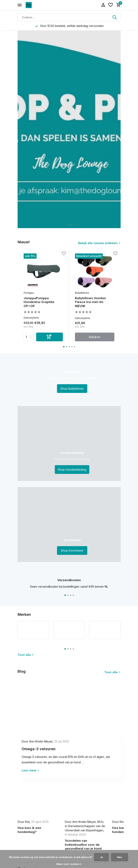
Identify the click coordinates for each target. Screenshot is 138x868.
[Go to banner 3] (69, 524)
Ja (101, 857)
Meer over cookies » (69, 864)
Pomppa (29, 293)
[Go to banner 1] (69, 380)
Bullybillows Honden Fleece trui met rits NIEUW (90, 302)
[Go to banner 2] (69, 444)
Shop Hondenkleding (72, 470)
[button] (66, 225)
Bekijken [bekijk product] (95, 337)
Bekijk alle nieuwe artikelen (98, 243)
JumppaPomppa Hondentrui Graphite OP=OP (39, 302)
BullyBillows (82, 293)
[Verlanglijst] (111, 5)
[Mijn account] (103, 5)
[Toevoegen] (50, 337)
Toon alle (26, 655)
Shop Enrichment (72, 550)
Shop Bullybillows (72, 389)
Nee (120, 857)
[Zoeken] (69, 17)
